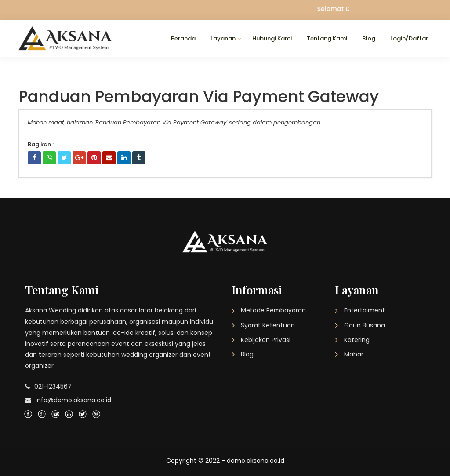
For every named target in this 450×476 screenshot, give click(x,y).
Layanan (223, 38)
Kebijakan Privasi (266, 340)
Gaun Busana (365, 325)
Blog (369, 38)
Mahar (354, 354)
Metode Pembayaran (273, 310)
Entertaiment (365, 310)
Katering (357, 340)
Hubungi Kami (272, 38)
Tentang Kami (327, 38)
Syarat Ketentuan (268, 325)
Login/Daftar (409, 38)
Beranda (183, 38)
